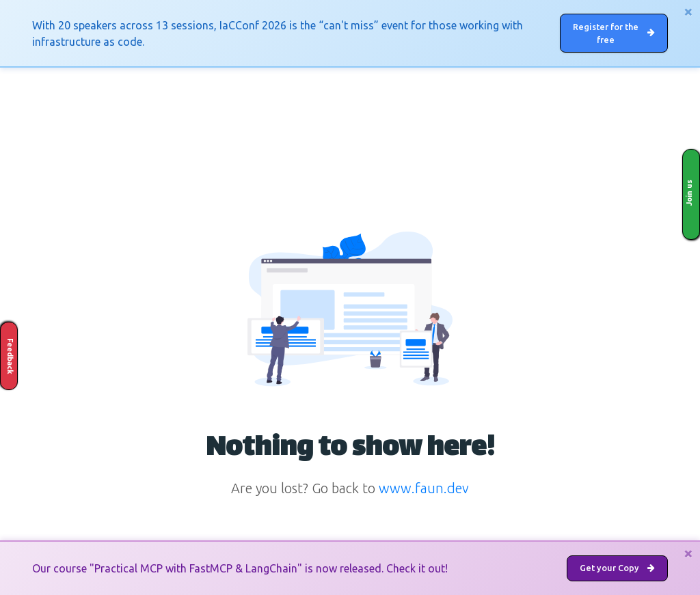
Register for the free (616, 34)
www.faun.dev (424, 491)
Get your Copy (616, 567)
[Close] (688, 12)
